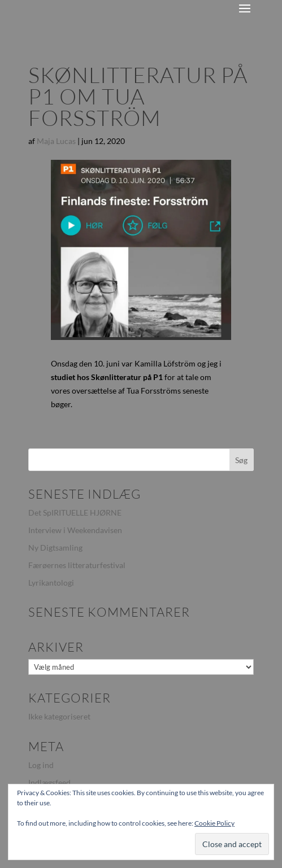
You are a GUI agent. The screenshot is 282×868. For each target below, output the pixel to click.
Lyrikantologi (51, 583)
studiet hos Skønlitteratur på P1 (107, 377)
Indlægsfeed (49, 782)
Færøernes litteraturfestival (77, 565)
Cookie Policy (214, 823)
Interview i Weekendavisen (75, 530)
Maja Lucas (56, 141)
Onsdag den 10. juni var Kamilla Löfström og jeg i (136, 363)
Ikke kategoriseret (59, 716)
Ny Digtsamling (55, 548)
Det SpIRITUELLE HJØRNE (75, 512)
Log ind (41, 765)
